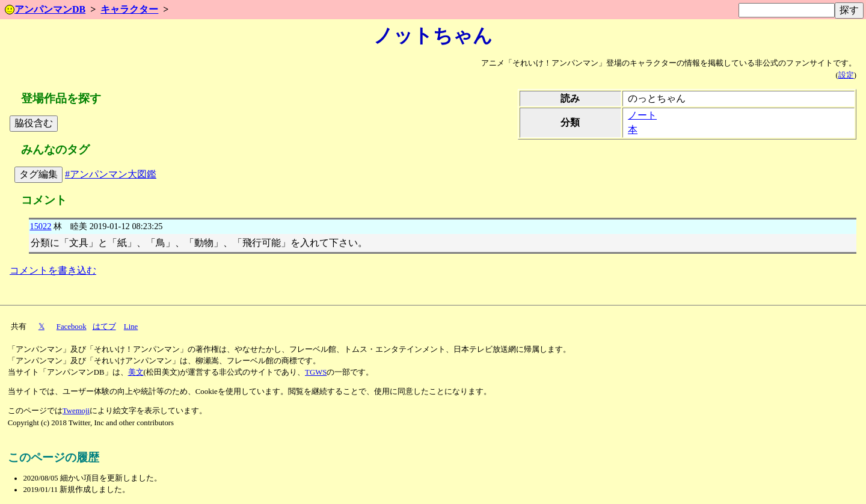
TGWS (316, 372)
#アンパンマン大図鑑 (111, 174)
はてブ (104, 327)
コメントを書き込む (53, 270)
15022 (40, 226)
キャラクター (129, 9)
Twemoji (76, 411)
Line (131, 327)
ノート (642, 115)
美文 (136, 372)
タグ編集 (38, 174)
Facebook (72, 327)
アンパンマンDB (45, 9)
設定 (846, 75)
